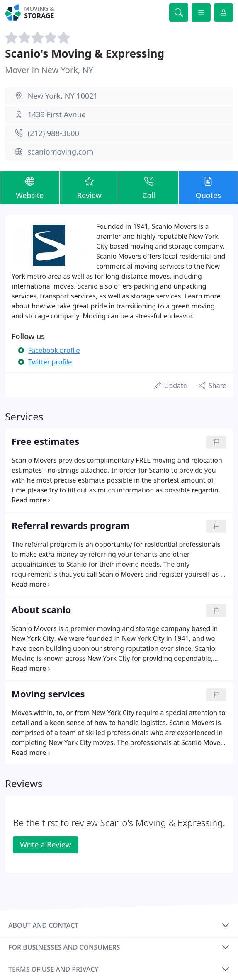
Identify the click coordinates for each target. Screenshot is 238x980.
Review (90, 187)
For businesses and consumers (64, 947)
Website (30, 187)
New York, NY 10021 (63, 96)
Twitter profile (50, 362)
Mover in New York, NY (49, 70)
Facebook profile (54, 350)
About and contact (43, 925)
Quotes (209, 187)
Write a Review (45, 844)
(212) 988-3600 (53, 133)
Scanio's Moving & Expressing (85, 53)
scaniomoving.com (61, 152)
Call (149, 187)
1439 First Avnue (57, 114)
